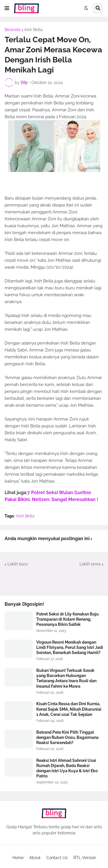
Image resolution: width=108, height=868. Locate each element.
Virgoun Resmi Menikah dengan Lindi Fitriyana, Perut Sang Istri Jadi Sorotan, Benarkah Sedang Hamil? (70, 647)
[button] (7, 8)
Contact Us (57, 858)
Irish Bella (34, 30)
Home (18, 858)
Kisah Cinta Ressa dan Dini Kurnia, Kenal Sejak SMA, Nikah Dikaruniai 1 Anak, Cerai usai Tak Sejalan (69, 709)
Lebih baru (18, 564)
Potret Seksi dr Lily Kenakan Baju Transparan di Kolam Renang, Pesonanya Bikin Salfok (68, 619)
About (35, 858)
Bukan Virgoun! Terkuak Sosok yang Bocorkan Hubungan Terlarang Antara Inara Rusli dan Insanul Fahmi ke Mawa (66, 678)
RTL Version (85, 858)
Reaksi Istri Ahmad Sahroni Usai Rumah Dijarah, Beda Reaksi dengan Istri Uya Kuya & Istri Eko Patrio (67, 768)
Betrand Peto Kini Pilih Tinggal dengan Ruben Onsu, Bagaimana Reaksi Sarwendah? (67, 737)
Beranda (13, 30)
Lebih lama (90, 564)
